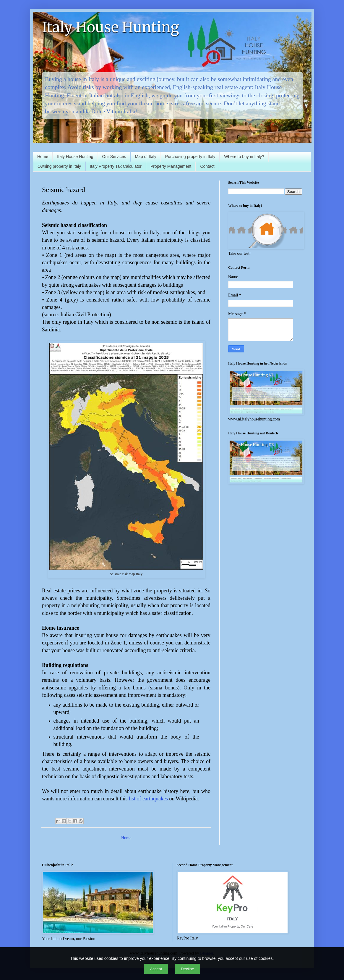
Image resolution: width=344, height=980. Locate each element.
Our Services (114, 157)
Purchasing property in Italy (190, 157)
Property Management (171, 166)
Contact (207, 166)
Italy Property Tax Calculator (116, 166)
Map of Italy (145, 157)
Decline (187, 969)
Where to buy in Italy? (244, 157)
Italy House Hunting (111, 27)
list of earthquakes (149, 799)
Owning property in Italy (59, 166)
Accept (156, 969)
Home (43, 157)
